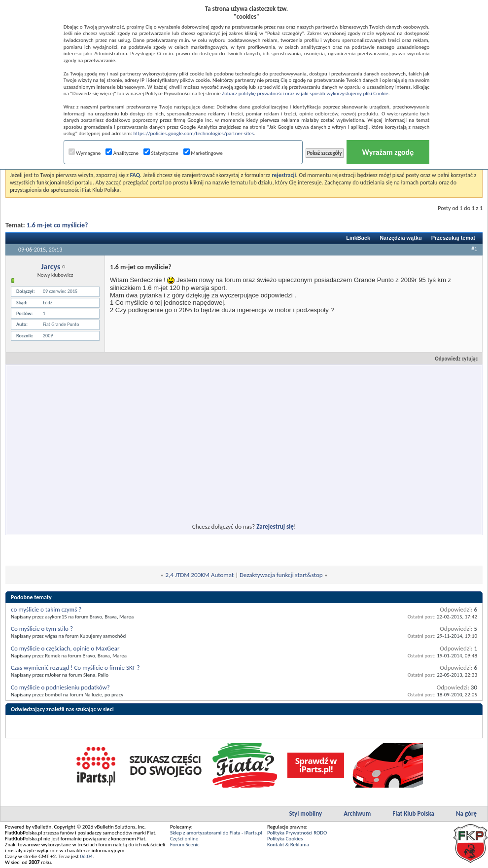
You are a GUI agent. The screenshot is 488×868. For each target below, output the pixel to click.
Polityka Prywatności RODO (297, 833)
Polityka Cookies (285, 839)
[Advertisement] (154, 438)
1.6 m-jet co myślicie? (57, 225)
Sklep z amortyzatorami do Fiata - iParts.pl (216, 833)
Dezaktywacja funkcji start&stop (281, 575)
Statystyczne (161, 153)
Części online (184, 839)
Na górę (466, 814)
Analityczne (122, 153)
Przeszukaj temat (453, 238)
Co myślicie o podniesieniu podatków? (60, 687)
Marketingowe (203, 153)
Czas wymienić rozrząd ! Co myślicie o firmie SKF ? (75, 668)
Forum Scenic (185, 845)
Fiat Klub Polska (413, 814)
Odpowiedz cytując (452, 359)
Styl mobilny (305, 814)
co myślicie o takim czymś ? (46, 609)
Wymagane (85, 153)
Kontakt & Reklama (288, 845)
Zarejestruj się (275, 526)
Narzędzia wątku (401, 238)
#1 (474, 249)
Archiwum (357, 814)
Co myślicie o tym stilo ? (42, 629)
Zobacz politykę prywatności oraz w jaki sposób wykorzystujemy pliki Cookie (305, 93)
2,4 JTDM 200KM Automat (199, 575)
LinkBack (358, 238)
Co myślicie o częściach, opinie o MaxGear (65, 648)
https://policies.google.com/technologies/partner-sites (193, 133)
